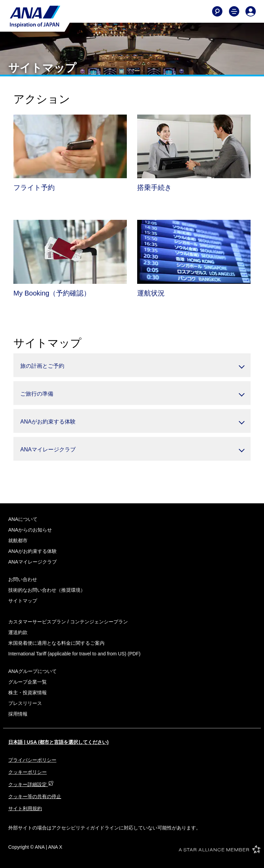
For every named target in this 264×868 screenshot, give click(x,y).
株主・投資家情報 (27, 693)
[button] (132, 365)
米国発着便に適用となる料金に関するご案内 (56, 643)
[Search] (217, 11)
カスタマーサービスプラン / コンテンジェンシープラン (68, 622)
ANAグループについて (32, 671)
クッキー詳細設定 (31, 784)
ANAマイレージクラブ (32, 562)
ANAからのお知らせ (30, 530)
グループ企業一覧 (27, 682)
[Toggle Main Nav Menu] (234, 11)
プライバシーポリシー (32, 760)
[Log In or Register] (251, 11)
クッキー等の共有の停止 (35, 796)
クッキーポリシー (27, 772)
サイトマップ (23, 601)
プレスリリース (25, 703)
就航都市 (18, 540)
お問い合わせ (23, 579)
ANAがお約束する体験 (32, 551)
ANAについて (23, 519)
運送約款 (18, 632)
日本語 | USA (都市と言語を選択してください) (58, 742)
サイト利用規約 (25, 808)
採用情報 (18, 714)
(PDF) (74, 654)
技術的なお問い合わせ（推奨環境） (47, 590)
